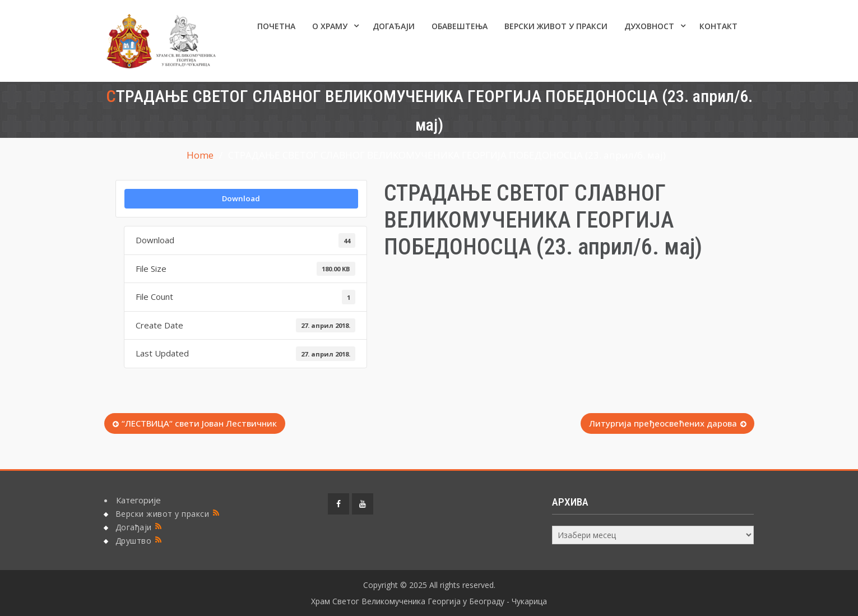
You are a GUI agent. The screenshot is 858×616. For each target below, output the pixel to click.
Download (241, 198)
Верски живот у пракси (556, 26)
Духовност (649, 26)
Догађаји (394, 26)
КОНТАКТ (718, 26)
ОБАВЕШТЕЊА (460, 26)
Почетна (276, 26)
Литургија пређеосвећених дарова (663, 423)
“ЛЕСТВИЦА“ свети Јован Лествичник (199, 423)
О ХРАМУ (330, 26)
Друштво (134, 541)
